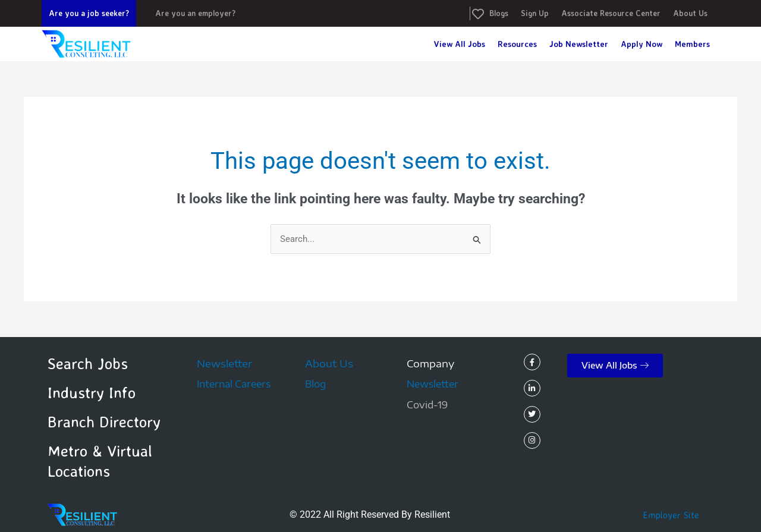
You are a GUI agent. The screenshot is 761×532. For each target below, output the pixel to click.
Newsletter (224, 364)
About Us (329, 364)
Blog (315, 385)
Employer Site (671, 515)
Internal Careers (234, 385)
